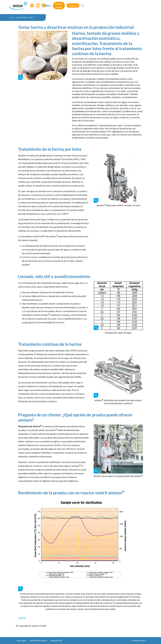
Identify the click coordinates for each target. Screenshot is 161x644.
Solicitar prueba (119, 7)
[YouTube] (38, 7)
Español (102, 7)
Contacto (138, 7)
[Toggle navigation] (80, 7)
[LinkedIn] (43, 7)
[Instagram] (32, 7)
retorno (22, 618)
